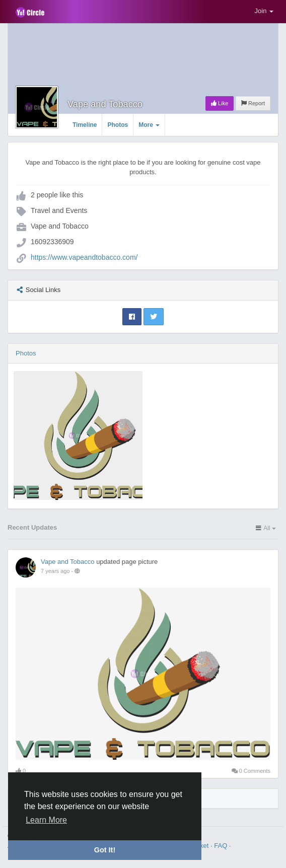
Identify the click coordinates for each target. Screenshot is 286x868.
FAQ (222, 846)
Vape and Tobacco (105, 104)
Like (220, 103)
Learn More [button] (46, 820)
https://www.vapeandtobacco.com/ (84, 257)
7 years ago (55, 571)
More (149, 125)
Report (253, 103)
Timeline (85, 125)
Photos (118, 125)
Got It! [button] (105, 850)
